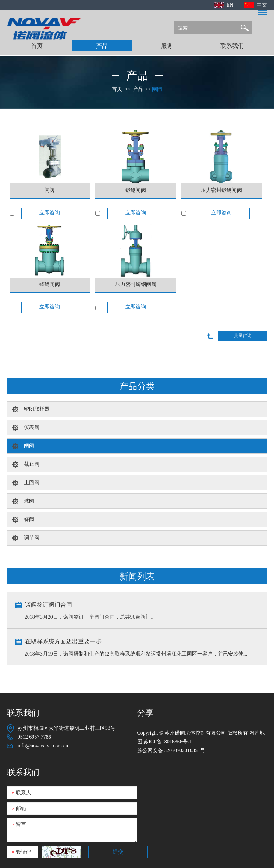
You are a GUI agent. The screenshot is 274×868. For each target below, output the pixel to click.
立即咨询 (50, 213)
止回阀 (32, 483)
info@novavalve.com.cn (43, 746)
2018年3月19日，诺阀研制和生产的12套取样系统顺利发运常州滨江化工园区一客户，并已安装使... (136, 654)
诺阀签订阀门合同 (49, 605)
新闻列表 (137, 576)
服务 (167, 46)
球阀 (29, 501)
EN (230, 5)
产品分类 (137, 386)
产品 (102, 46)
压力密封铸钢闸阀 (136, 284)
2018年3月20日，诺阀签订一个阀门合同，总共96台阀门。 (90, 617)
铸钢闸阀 (50, 284)
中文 (262, 5)
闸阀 (157, 89)
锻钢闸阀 (136, 190)
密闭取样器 (37, 409)
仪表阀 (32, 427)
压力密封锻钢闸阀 (221, 190)
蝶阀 (29, 519)
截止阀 (32, 464)
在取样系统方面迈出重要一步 (63, 641)
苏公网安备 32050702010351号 (171, 751)
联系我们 (232, 46)
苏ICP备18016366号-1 (168, 742)
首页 (37, 46)
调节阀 (32, 538)
